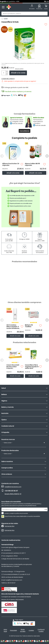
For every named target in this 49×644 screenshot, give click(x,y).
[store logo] (9, 7)
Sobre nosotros (7, 461)
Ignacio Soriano (16, 118)
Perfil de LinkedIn (17, 124)
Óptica (4, 420)
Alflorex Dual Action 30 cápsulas (11, 164)
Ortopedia (5, 432)
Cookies (31, 630)
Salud (4, 388)
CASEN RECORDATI (8, 79)
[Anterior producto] (47, 320)
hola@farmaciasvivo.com (13, 487)
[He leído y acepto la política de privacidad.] (3, 513)
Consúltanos (24, 131)
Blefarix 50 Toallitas (29, 326)
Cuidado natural (8, 426)
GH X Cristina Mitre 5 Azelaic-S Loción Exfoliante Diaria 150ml (13, 327)
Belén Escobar (39, 118)
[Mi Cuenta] (32, 7)
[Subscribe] (46, 510)
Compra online (7, 468)
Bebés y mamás (8, 407)
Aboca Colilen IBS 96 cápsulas (32, 164)
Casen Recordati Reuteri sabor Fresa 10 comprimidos (13, 367)
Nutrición (5, 413)
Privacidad (13, 630)
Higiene (4, 401)
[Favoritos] (39, 7)
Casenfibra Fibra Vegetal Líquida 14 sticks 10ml (32, 367)
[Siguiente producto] (47, 156)
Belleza (4, 394)
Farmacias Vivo (9, 526)
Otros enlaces (7, 474)
